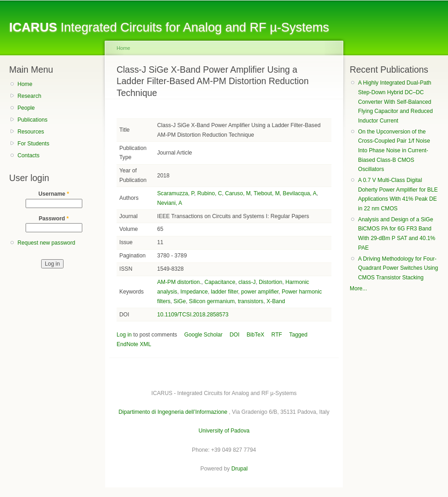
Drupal (240, 469)
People (26, 108)
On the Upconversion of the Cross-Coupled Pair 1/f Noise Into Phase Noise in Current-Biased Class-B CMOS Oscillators (394, 151)
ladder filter (224, 292)
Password (54, 219)
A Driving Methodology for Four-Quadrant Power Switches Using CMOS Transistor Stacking (398, 268)
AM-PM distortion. (179, 282)
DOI (235, 335)
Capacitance (220, 282)
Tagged (299, 335)
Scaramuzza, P (176, 193)
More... (358, 289)
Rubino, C (209, 193)
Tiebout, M (267, 193)
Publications (32, 120)
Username (54, 194)
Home (25, 84)
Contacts (28, 155)
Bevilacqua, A (300, 193)
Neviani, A (170, 203)
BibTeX (256, 335)
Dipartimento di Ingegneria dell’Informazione (173, 412)
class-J (247, 282)
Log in (124, 335)
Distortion (270, 282)
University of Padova (224, 431)
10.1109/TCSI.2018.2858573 (193, 315)
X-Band (276, 301)
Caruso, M (238, 193)
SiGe (180, 301)
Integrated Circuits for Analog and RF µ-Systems (169, 27)
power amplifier (260, 292)
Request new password (46, 243)
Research (29, 96)
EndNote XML (134, 344)
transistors (251, 301)
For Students (33, 144)
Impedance (194, 292)
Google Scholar (203, 335)
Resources (31, 132)
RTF (277, 335)
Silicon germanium (212, 301)
